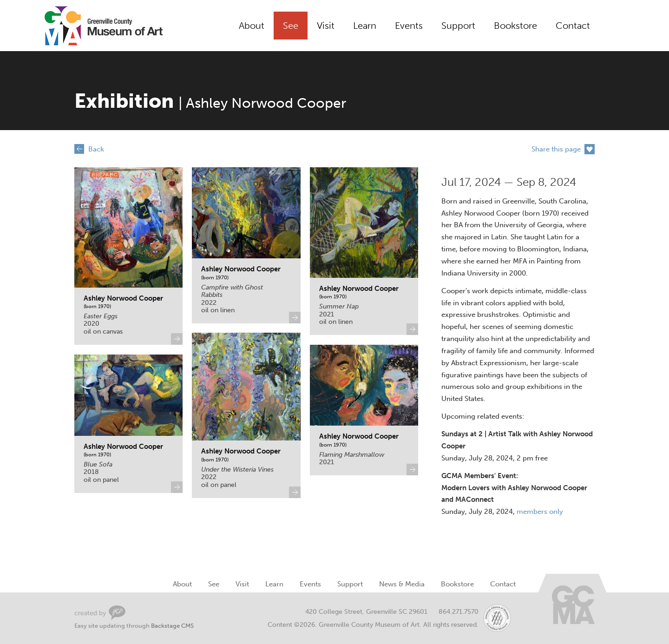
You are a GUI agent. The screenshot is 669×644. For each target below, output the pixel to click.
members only (540, 512)
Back (96, 149)
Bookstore (515, 26)
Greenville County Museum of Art (93, 26)
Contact (573, 26)
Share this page (556, 149)
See (291, 26)
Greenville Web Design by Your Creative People (100, 613)
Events (409, 26)
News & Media (402, 584)
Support (458, 26)
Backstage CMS (172, 626)
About (252, 26)
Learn (365, 26)
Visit (326, 26)
